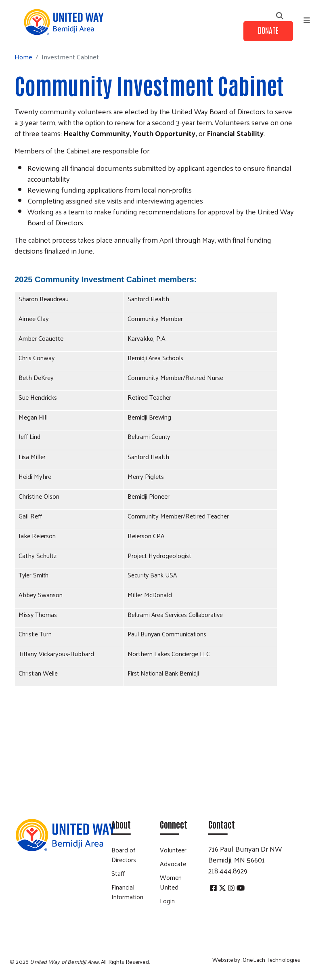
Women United (171, 882)
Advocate (173, 864)
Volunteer (173, 850)
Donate (268, 30)
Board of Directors (124, 855)
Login (167, 901)
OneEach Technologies (271, 960)
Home (23, 57)
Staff (118, 873)
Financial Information (127, 892)
